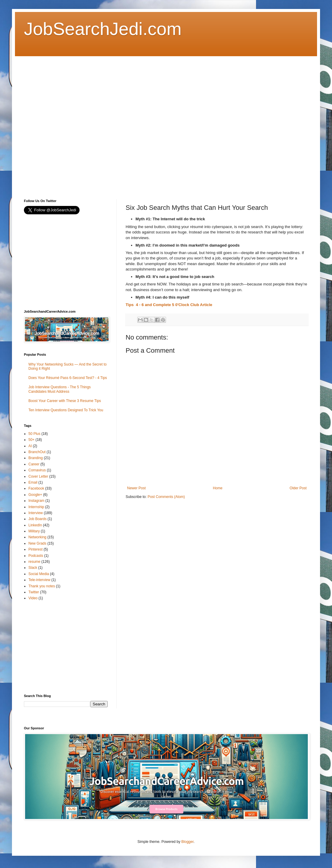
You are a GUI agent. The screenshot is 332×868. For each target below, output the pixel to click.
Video (33, 598)
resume (34, 562)
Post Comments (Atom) (166, 497)
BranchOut (37, 452)
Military (34, 531)
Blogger (187, 842)
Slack (33, 568)
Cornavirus (37, 470)
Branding (36, 458)
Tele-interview (39, 580)
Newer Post (136, 488)
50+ (31, 440)
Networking (37, 537)
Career (34, 464)
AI (30, 446)
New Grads (37, 543)
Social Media (39, 574)
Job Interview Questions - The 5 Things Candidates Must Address (60, 389)
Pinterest (35, 549)
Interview (36, 513)
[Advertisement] (66, 122)
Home (218, 488)
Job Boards (38, 519)
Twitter (34, 592)
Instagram (36, 501)
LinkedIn (35, 525)
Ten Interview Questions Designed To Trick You (66, 410)
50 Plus (34, 434)
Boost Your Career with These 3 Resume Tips (65, 401)
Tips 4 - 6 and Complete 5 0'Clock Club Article (169, 305)
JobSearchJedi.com (103, 29)
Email (33, 482)
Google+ (35, 495)
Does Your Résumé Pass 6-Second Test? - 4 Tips (68, 378)
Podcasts (36, 556)
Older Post (298, 488)
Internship (36, 507)
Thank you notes (42, 586)
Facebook (36, 488)
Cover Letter (38, 476)
